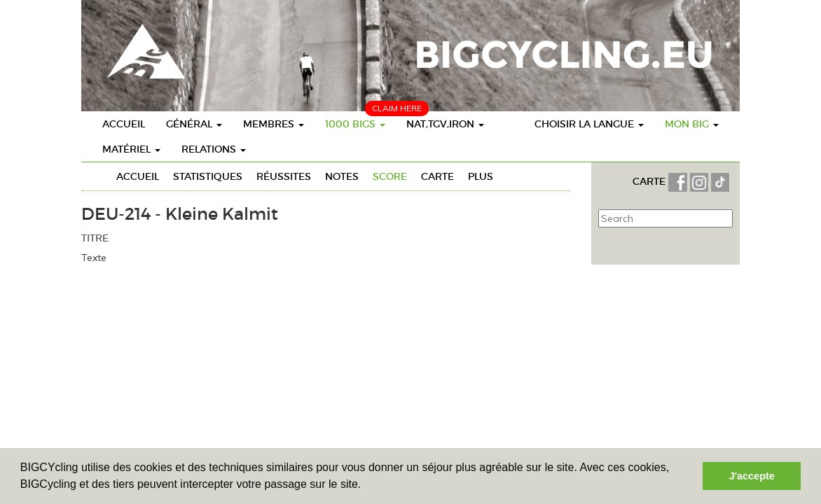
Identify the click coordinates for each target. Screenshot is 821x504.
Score (390, 176)
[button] (366, 486)
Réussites (284, 176)
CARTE (650, 181)
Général (194, 124)
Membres (274, 124)
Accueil (124, 124)
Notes (342, 176)
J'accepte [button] (752, 476)
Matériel (131, 149)
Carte (437, 176)
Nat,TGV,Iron (445, 124)
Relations (214, 149)
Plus (481, 176)
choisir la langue (589, 124)
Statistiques (208, 176)
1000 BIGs (355, 124)
